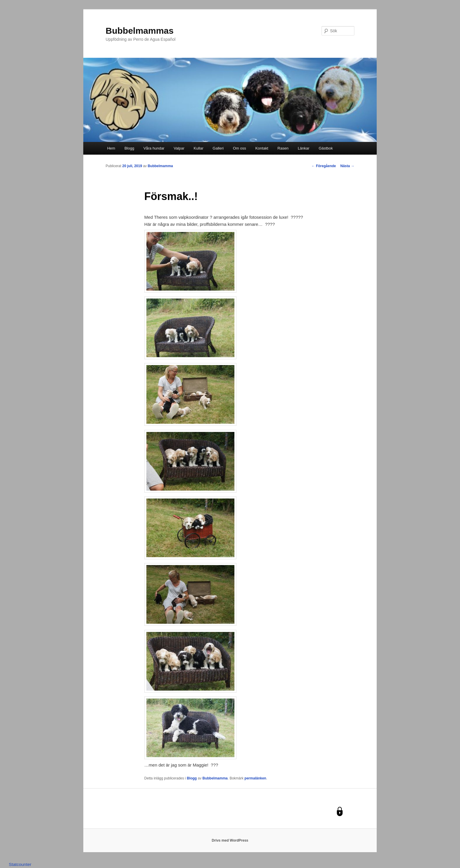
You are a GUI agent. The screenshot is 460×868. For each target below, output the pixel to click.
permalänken (255, 778)
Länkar (304, 148)
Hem (111, 148)
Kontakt (262, 148)
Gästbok (326, 148)
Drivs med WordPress (230, 840)
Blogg (129, 148)
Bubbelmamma (160, 166)
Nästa (347, 166)
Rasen (283, 148)
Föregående (324, 166)
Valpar (179, 148)
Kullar (198, 148)
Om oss (240, 148)
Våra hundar (154, 148)
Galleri (218, 148)
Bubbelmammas (140, 31)
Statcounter (20, 864)
